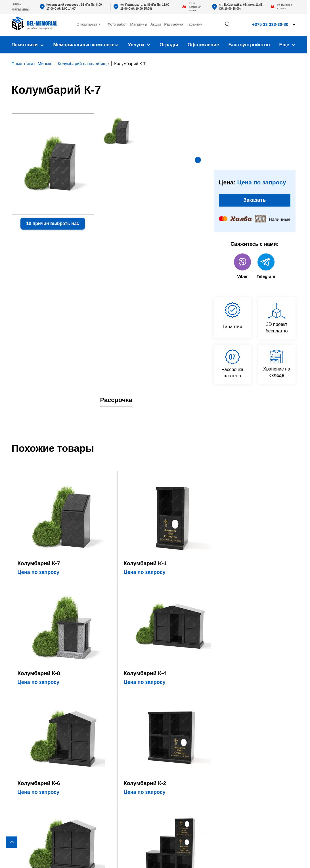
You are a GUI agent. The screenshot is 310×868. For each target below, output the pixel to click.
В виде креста (26, 701)
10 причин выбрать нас (53, 223)
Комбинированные (31, 734)
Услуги (139, 45)
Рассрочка (174, 24)
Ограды (169, 45)
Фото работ (117, 24)
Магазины (139, 24)
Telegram (266, 268)
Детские (20, 718)
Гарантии (194, 24)
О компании (87, 24)
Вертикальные (27, 685)
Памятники (28, 45)
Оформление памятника (103, 685)
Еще (287, 45)
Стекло (19, 726)
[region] (155, 434)
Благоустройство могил (102, 731)
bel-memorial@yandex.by (265, 714)
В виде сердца (27, 709)
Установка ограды (96, 723)
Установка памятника (100, 715)
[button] (198, 160)
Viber (242, 268)
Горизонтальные (29, 693)
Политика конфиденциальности (262, 856)
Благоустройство (249, 45)
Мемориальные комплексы (86, 45)
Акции (156, 24)
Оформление (203, 45)
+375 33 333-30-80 (244, 697)
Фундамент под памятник (104, 706)
